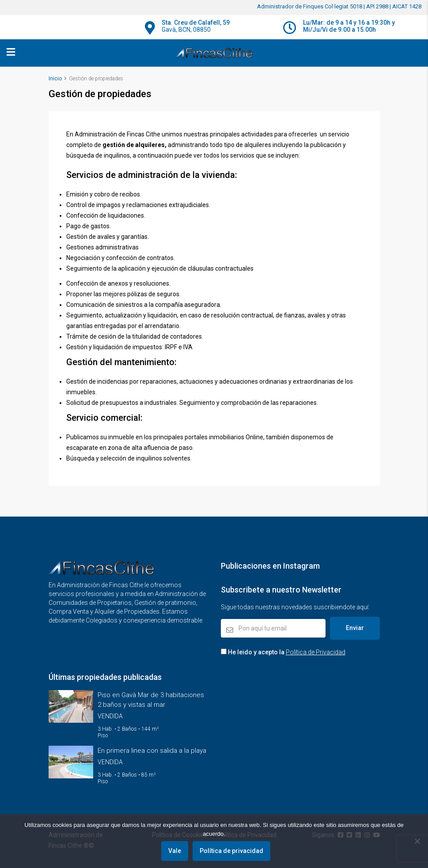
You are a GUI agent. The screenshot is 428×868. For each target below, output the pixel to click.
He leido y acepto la (283, 652)
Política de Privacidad (316, 652)
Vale (175, 851)
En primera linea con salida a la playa (152, 751)
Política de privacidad (232, 851)
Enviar (355, 628)
